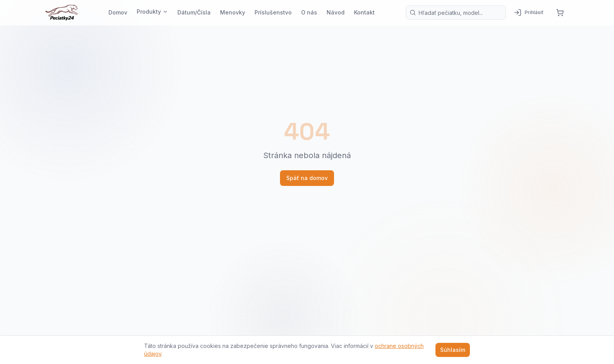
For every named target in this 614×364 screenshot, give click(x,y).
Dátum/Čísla (194, 12)
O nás (309, 12)
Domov (118, 12)
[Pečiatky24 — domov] (61, 13)
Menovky (233, 12)
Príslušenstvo (273, 12)
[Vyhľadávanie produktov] (456, 13)
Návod (336, 12)
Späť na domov (307, 178)
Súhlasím (453, 350)
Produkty (152, 12)
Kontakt (364, 12)
